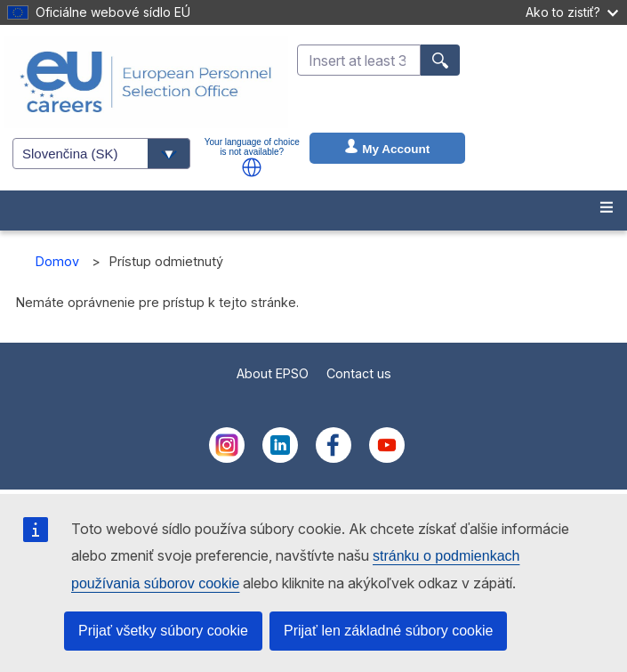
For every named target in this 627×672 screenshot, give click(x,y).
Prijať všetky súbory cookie (163, 631)
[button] (252, 167)
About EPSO (273, 373)
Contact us (359, 373)
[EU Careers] (146, 82)
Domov (57, 261)
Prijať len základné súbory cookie (388, 631)
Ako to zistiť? (572, 12)
